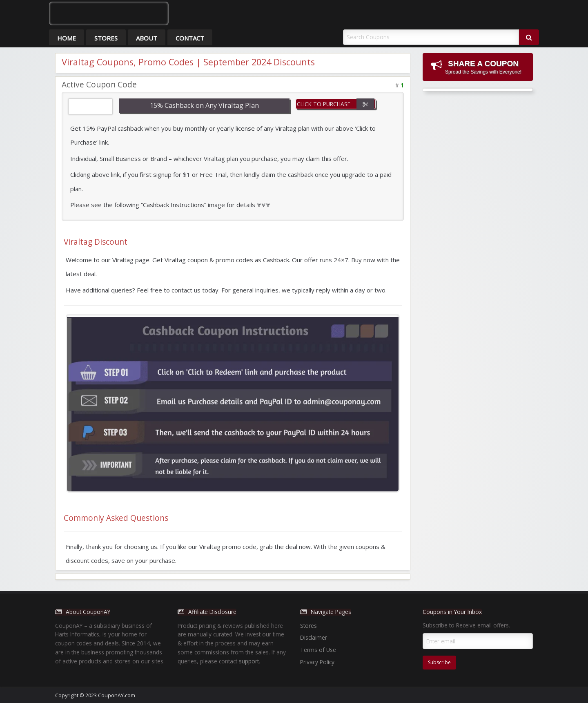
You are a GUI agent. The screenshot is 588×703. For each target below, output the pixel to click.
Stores (106, 38)
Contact (190, 38)
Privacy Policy (317, 662)
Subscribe (439, 662)
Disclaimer (314, 637)
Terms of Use (318, 650)
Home (67, 38)
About (147, 38)
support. (249, 661)
